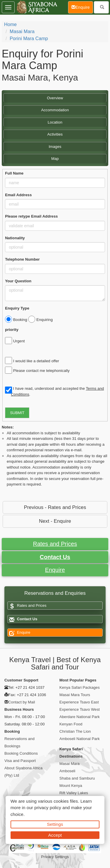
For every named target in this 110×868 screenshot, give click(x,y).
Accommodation (55, 110)
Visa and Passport (20, 761)
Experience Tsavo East (79, 702)
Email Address (18, 195)
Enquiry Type (17, 308)
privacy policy (48, 808)
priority (12, 330)
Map (55, 159)
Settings (55, 824)
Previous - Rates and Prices (55, 507)
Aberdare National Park (80, 717)
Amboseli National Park (80, 739)
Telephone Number (22, 259)
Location (55, 122)
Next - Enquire (55, 521)
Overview (55, 98)
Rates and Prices (55, 544)
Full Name (14, 173)
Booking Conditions (21, 753)
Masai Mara (22, 31)
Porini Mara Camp (29, 39)
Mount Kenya (71, 786)
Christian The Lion (75, 731)
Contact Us (55, 557)
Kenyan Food (71, 724)
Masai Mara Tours (75, 695)
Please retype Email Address (31, 216)
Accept (55, 835)
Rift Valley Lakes (74, 793)
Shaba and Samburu (77, 778)
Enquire (55, 570)
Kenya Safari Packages (80, 687)
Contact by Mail (22, 702)
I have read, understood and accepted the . (54, 391)
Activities (55, 134)
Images (55, 147)
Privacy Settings (55, 857)
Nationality (15, 238)
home (10, 24)
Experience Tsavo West (80, 709)
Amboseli (67, 771)
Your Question (18, 281)
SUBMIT (17, 413)
